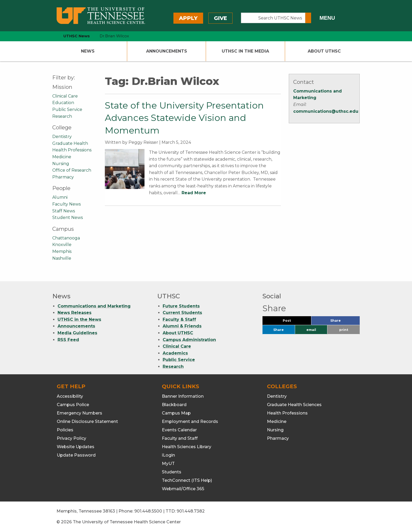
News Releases (74, 313)
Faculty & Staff (179, 319)
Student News (68, 218)
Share (344, 322)
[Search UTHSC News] (273, 18)
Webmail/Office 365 (183, 489)
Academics (175, 353)
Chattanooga (66, 238)
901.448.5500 (148, 511)
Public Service (67, 109)
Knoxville (62, 245)
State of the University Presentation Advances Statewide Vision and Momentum (184, 118)
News (88, 51)
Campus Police (73, 405)
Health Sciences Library (187, 447)
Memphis (62, 251)
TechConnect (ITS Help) (187, 480)
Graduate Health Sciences (294, 405)
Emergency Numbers (79, 413)
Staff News (64, 211)
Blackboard (174, 405)
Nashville (62, 258)
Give (220, 18)
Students (172, 472)
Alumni (60, 197)
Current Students (182, 313)
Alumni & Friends (182, 326)
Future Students (181, 306)
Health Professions (72, 150)
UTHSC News (77, 36)
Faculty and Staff (180, 438)
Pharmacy (63, 177)
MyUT (168, 464)
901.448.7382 (191, 511)
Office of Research (72, 170)
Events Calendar (179, 430)
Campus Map (176, 413)
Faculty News (66, 204)
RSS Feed (68, 340)
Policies (65, 430)
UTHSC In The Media (245, 51)
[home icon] (51, 36)
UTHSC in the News (79, 319)
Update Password (76, 455)
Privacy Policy (71, 438)
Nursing (61, 164)
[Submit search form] (308, 18)
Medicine (62, 157)
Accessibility (70, 396)
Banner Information (183, 396)
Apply (188, 18)
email (311, 330)
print (344, 330)
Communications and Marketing (94, 306)
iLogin (168, 455)
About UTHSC (324, 51)
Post (293, 322)
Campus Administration (189, 340)
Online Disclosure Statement (87, 421)
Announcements (167, 51)
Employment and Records (190, 421)
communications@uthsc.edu (326, 111)
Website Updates (76, 447)
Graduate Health (70, 143)
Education (63, 103)
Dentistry (62, 137)
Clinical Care (65, 96)
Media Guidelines (77, 333)
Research (62, 116)
